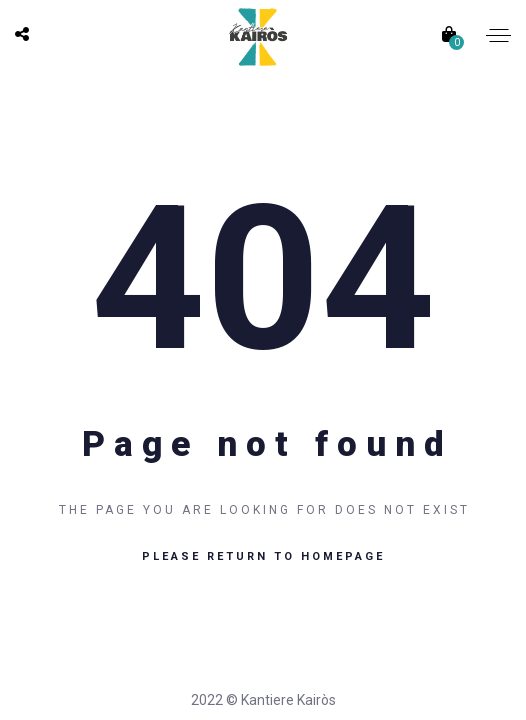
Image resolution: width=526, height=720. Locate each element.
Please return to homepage (263, 556)
